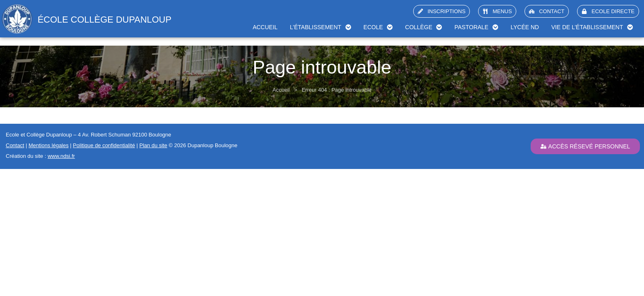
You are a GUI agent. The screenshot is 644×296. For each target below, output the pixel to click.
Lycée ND (525, 27)
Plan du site (153, 145)
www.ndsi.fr (61, 156)
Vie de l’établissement (592, 27)
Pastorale (476, 27)
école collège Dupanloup (104, 20)
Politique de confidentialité (104, 145)
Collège (423, 27)
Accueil (265, 27)
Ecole (378, 27)
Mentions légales (48, 145)
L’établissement (321, 27)
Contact (15, 145)
